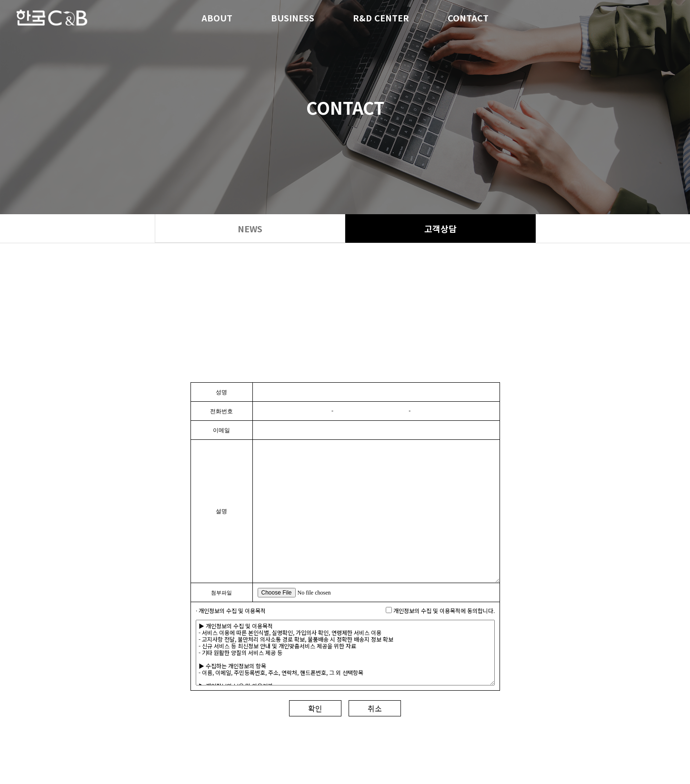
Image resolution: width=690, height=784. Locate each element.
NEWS (250, 228)
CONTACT (468, 19)
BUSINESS (293, 19)
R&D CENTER (381, 19)
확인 (315, 708)
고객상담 (440, 228)
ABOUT (217, 19)
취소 (375, 708)
